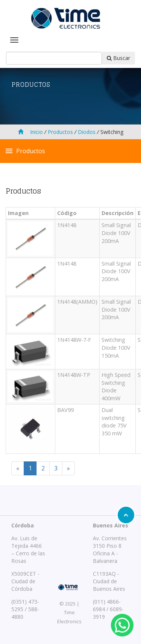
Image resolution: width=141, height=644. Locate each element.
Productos (60, 132)
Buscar (118, 58)
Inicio (30, 132)
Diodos (86, 132)
